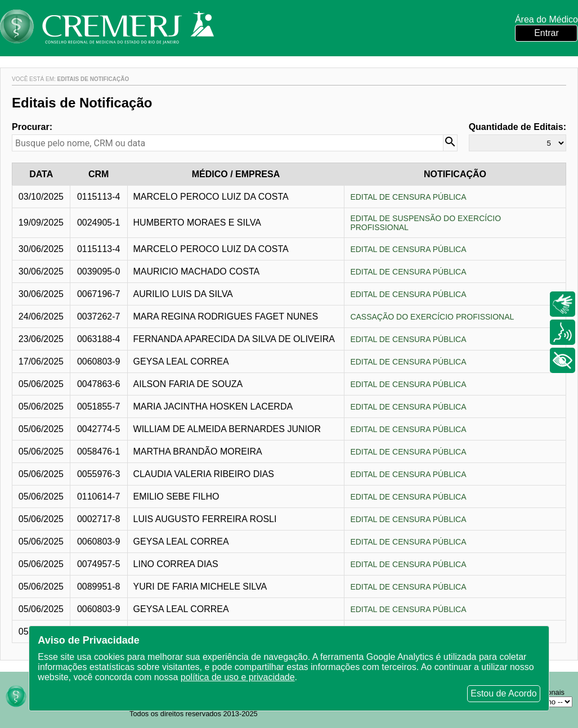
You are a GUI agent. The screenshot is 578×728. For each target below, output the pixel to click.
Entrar (546, 33)
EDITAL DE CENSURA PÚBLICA (408, 197)
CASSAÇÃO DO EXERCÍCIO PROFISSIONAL (432, 317)
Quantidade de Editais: (517, 127)
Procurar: (32, 127)
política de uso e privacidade (238, 677)
